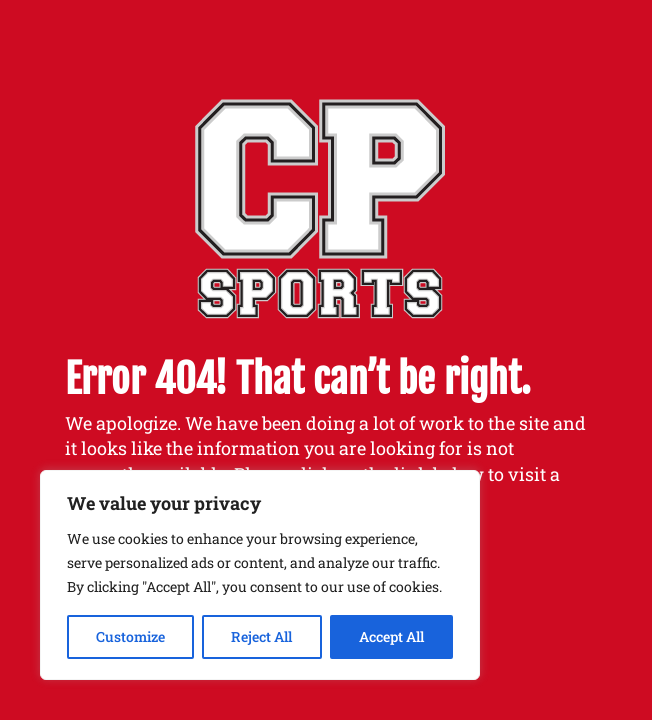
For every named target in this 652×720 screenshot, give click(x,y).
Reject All (261, 636)
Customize (130, 636)
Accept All (391, 636)
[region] (260, 575)
